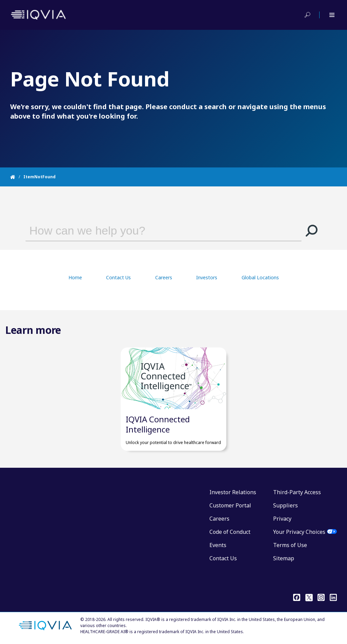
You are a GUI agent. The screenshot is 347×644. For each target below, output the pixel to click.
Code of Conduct (230, 532)
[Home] (17, 177)
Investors (207, 277)
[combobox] (154, 230)
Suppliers (285, 505)
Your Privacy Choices (299, 532)
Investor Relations (233, 492)
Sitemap (284, 558)
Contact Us (118, 277)
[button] (312, 230)
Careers (164, 277)
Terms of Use (290, 545)
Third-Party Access (297, 492)
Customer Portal (230, 505)
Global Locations (260, 277)
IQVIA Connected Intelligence (158, 424)
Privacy (282, 519)
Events (218, 545)
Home (75, 277)
